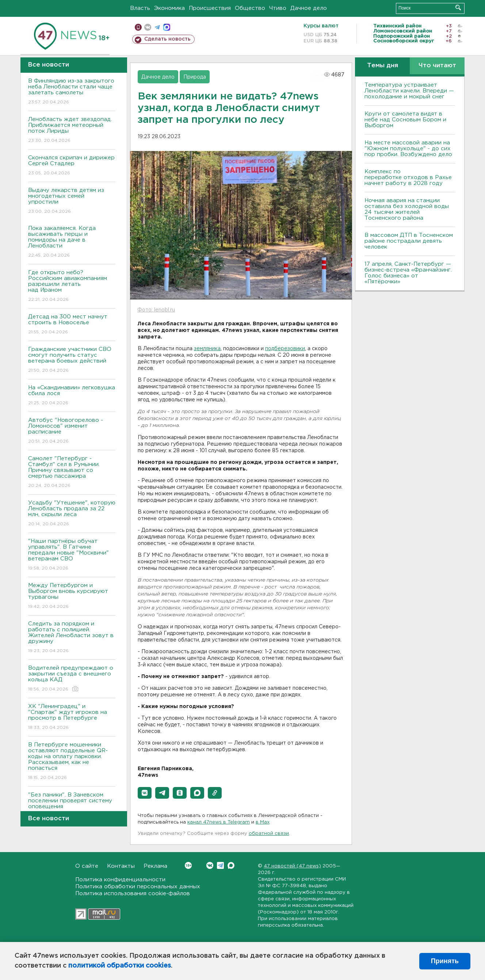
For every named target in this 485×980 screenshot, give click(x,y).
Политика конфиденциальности (120, 880)
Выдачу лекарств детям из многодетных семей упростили (72, 201)
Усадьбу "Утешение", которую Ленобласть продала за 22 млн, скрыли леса (72, 514)
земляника (207, 349)
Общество (250, 8)
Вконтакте (188, 865)
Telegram (220, 865)
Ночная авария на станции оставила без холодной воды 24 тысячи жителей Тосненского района (407, 209)
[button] (145, 793)
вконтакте (148, 27)
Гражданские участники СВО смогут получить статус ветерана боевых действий (72, 360)
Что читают (437, 66)
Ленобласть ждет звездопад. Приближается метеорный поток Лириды (72, 130)
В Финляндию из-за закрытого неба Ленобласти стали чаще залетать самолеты (72, 92)
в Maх (263, 822)
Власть (140, 8)
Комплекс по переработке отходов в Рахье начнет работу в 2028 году (408, 177)
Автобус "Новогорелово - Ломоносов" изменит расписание (72, 431)
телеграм (157, 27)
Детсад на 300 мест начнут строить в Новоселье (72, 325)
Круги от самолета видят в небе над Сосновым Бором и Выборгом (405, 120)
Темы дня (383, 66)
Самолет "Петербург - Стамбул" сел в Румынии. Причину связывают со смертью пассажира (72, 472)
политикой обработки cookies (120, 966)
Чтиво (278, 8)
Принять (445, 961)
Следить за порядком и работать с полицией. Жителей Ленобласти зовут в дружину (72, 638)
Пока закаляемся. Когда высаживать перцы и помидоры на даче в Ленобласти (72, 242)
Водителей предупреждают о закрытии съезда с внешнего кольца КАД (72, 679)
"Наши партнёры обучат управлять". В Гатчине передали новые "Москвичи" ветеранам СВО (72, 555)
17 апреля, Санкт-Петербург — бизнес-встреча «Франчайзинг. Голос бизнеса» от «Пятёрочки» (408, 273)
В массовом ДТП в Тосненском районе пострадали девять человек (409, 241)
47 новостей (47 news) (292, 866)
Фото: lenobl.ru (156, 310)
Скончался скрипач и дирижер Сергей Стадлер (72, 166)
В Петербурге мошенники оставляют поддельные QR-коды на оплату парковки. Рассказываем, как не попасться (72, 762)
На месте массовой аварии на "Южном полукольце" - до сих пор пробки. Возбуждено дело (408, 149)
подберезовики (285, 349)
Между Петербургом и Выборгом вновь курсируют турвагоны (72, 596)
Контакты (121, 866)
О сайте (87, 866)
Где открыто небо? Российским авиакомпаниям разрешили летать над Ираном (72, 286)
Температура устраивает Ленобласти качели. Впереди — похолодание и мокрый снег (409, 91)
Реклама (155, 866)
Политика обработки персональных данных (138, 887)
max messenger (167, 27)
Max (231, 865)
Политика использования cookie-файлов (133, 894)
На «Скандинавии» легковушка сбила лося (72, 396)
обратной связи (269, 834)
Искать (458, 7)
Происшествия (210, 8)
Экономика (169, 8)
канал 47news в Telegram (219, 822)
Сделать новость (167, 39)
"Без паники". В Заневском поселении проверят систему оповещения (72, 806)
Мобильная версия (138, 27)
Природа (195, 77)
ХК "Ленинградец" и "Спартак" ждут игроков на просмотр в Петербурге (72, 717)
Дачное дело (309, 8)
